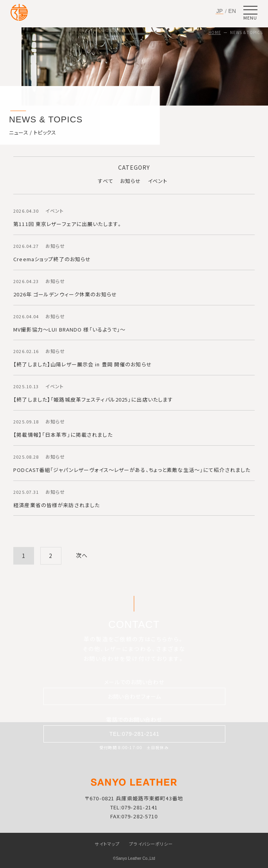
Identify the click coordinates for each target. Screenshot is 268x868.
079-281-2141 (139, 807)
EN (232, 11)
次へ (82, 555)
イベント (158, 181)
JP (219, 11)
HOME (215, 32)
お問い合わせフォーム (134, 696)
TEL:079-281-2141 (135, 734)
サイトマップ (107, 844)
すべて (105, 181)
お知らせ (130, 181)
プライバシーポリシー (151, 844)
